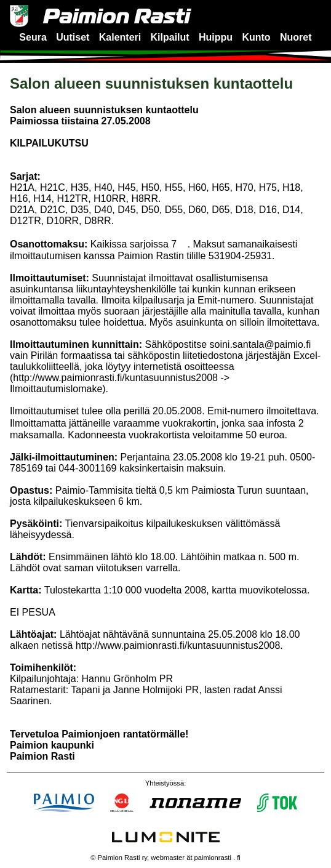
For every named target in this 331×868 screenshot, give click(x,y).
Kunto (256, 37)
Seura (33, 37)
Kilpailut (170, 37)
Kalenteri (120, 37)
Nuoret (296, 37)
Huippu (216, 37)
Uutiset (73, 37)
